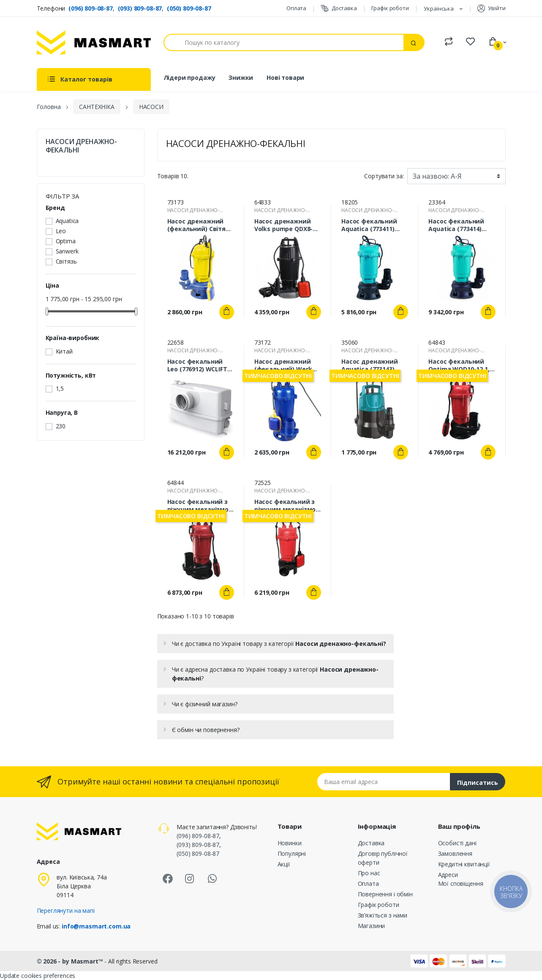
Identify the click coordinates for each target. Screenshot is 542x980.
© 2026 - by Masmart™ (71, 961)
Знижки (241, 78)
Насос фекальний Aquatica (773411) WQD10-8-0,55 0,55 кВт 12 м (369, 225)
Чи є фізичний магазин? (205, 704)
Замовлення (455, 853)
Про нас (369, 873)
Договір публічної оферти (383, 858)
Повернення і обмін (385, 894)
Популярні (292, 853)
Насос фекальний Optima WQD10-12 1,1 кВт (460, 365)
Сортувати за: (384, 176)
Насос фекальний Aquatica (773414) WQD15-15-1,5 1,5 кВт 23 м (460, 225)
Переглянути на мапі (66, 911)
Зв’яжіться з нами (383, 915)
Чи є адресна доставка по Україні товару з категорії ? (275, 674)
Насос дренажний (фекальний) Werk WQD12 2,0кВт (283, 365)
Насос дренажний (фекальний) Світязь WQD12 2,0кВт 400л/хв (200, 225)
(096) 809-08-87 (91, 8)
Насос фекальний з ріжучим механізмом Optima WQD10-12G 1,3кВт (200, 506)
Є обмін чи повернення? (206, 730)
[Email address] (384, 782)
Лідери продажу (189, 78)
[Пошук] (284, 42)
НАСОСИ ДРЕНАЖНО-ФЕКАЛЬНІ (82, 146)
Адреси (448, 875)
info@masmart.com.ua (96, 926)
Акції (284, 864)
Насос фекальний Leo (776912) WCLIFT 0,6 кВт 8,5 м (197, 365)
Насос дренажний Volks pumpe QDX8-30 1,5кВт (287, 225)
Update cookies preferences (38, 976)
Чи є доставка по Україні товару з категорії (279, 644)
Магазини (372, 926)
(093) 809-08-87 (140, 8)
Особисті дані (457, 843)
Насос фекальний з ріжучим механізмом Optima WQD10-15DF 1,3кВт (287, 506)
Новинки (290, 843)
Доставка (339, 8)
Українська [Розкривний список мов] (439, 8)
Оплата (296, 8)
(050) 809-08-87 (189, 8)
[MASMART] (94, 42)
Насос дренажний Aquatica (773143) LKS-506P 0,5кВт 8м (370, 365)
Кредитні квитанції (464, 864)
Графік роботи (390, 8)
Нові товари (285, 78)
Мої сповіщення (461, 883)
